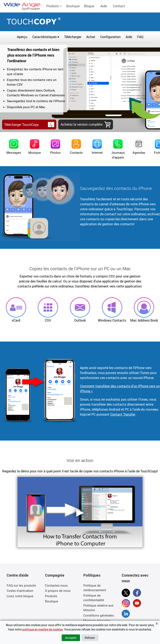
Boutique (73, 6)
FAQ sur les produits (21, 585)
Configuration (110, 37)
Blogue (89, 6)
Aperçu (22, 37)
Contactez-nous (56, 585)
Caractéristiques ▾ (46, 37)
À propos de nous (58, 591)
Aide (104, 6)
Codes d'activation (20, 591)
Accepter (71, 638)
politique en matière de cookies (42, 629)
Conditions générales (99, 615)
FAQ (140, 37)
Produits (54, 6)
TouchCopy (80, 21)
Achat (91, 37)
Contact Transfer (123, 414)
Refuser (90, 638)
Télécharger (73, 37)
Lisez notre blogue (20, 596)
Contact (119, 6)
